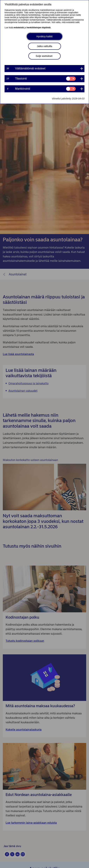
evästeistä (19, 28)
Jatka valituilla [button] (44, 46)
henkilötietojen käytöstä (39, 28)
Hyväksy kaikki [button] (44, 36)
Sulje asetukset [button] (44, 56)
